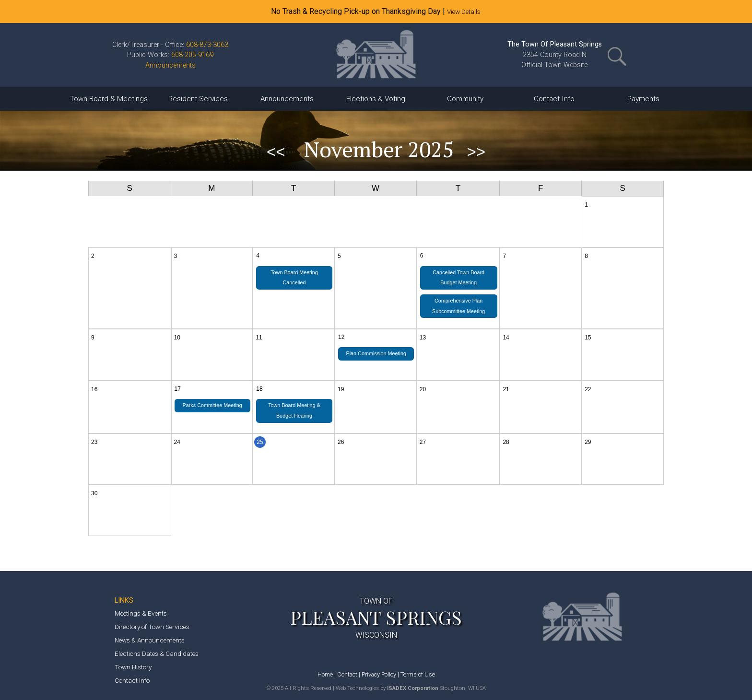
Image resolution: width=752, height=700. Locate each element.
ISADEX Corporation (413, 688)
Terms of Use (418, 674)
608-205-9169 (192, 55)
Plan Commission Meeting (376, 353)
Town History (133, 667)
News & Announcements (150, 640)
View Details (464, 12)
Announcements (170, 65)
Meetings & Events (141, 613)
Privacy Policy (379, 674)
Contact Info (132, 680)
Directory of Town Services (152, 627)
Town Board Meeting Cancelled (294, 278)
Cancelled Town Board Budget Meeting (458, 278)
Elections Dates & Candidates (157, 653)
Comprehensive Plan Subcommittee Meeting (458, 306)
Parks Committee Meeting (212, 405)
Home (325, 674)
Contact (347, 674)
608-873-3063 (207, 45)
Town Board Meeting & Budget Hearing (294, 410)
